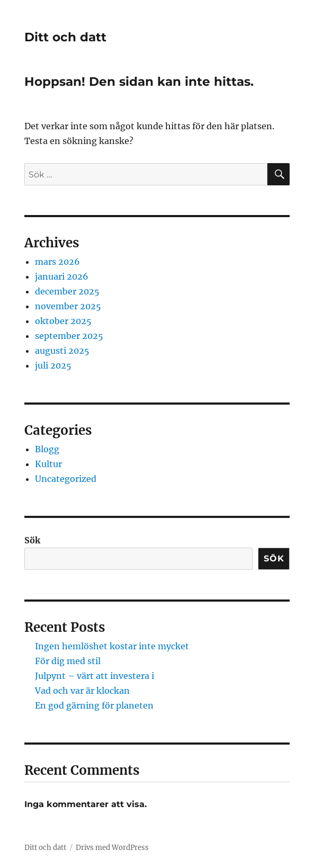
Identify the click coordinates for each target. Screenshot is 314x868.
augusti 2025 (62, 351)
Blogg (47, 449)
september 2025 (69, 336)
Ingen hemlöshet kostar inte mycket (112, 646)
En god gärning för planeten (94, 705)
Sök (32, 540)
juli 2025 (53, 365)
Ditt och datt (65, 37)
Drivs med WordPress (112, 848)
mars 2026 (57, 262)
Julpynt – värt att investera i (95, 676)
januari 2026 (62, 276)
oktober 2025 (63, 321)
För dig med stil (68, 661)
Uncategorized (66, 479)
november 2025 (68, 306)
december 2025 (67, 291)
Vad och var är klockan (82, 691)
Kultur (48, 464)
